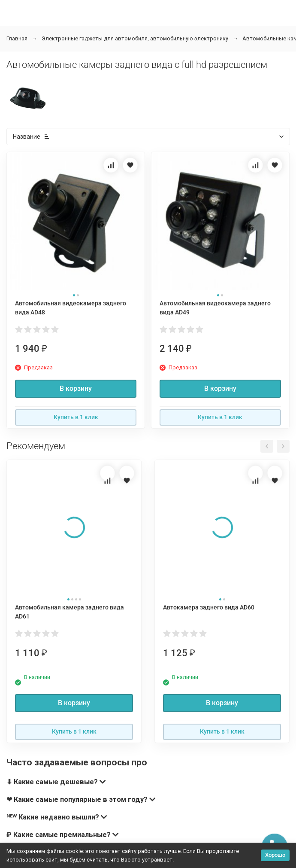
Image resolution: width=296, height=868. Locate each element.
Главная (17, 38)
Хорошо (275, 855)
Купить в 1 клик (76, 417)
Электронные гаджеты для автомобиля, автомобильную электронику (135, 38)
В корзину (76, 388)
